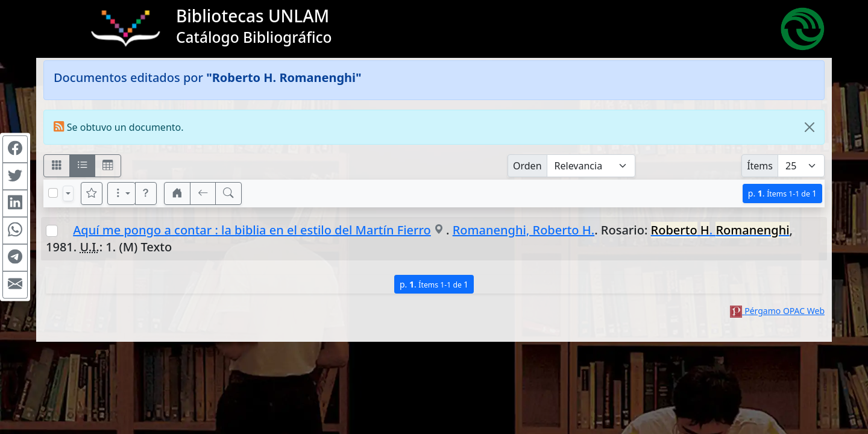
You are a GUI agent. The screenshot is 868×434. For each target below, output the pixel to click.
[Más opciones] (122, 193)
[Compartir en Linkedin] (15, 204)
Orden (527, 166)
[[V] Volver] (203, 193)
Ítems (760, 166)
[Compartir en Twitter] (15, 177)
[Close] (810, 127)
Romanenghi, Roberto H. (524, 230)
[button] (146, 193)
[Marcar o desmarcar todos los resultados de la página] (53, 193)
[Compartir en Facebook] (15, 149)
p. (782, 193)
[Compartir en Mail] (15, 285)
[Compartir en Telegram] (15, 258)
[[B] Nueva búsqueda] (228, 193)
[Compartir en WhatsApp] (15, 231)
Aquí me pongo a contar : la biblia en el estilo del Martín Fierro (252, 230)
